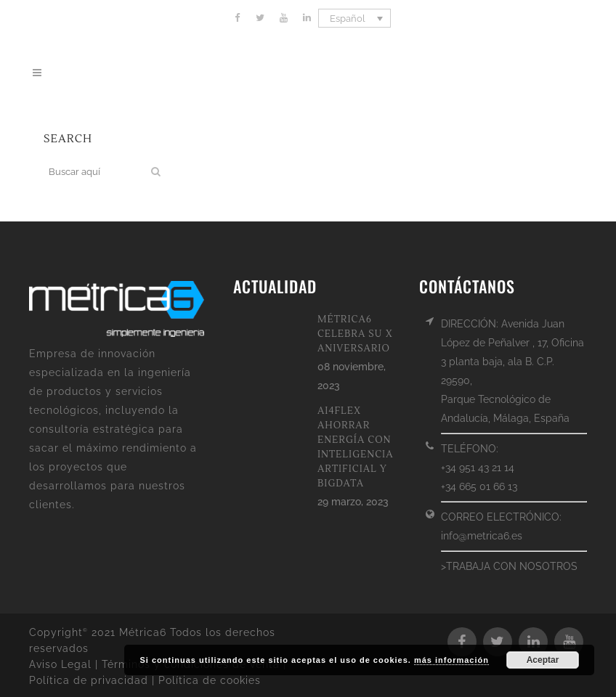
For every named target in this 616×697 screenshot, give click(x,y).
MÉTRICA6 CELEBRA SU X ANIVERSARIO (355, 334)
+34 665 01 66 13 (479, 486)
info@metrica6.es (482, 536)
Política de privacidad (89, 680)
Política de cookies (210, 680)
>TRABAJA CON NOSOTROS (509, 566)
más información (451, 660)
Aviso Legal (60, 664)
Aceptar (543, 660)
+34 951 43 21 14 (478, 468)
